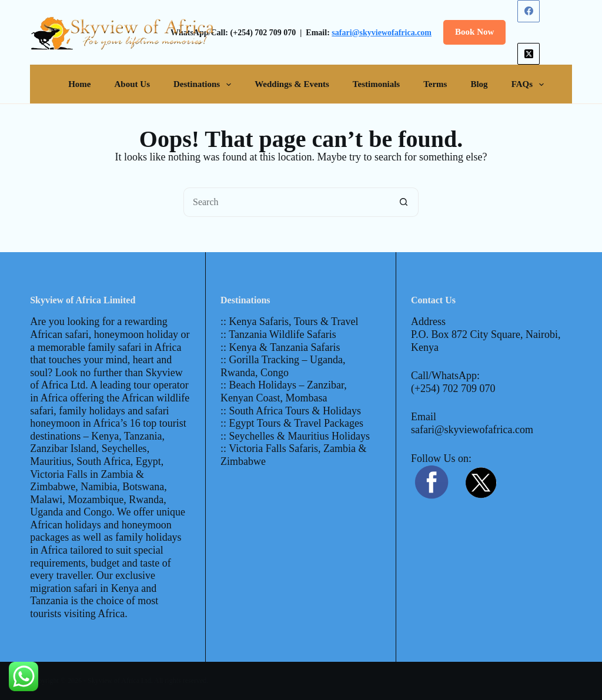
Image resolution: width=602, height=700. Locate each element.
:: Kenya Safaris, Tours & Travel (289, 321)
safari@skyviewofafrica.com (382, 33)
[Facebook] (529, 11)
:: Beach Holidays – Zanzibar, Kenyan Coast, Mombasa (284, 391)
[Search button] (404, 202)
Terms (435, 84)
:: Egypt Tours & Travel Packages (292, 423)
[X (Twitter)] (529, 54)
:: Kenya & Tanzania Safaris (280, 347)
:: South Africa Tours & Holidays (291, 411)
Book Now (474, 32)
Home (79, 84)
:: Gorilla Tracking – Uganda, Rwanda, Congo (283, 366)
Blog (479, 84)
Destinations (205, 85)
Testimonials (376, 84)
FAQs (530, 85)
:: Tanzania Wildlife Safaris (278, 334)
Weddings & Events (292, 84)
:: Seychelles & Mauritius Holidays (295, 436)
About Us (132, 84)
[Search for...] (286, 202)
